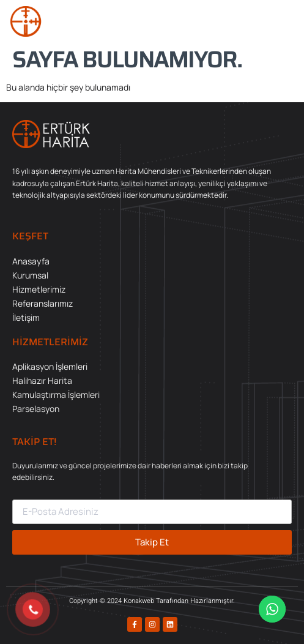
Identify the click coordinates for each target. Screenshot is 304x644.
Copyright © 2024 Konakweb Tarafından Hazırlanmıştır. (152, 601)
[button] (282, 21)
